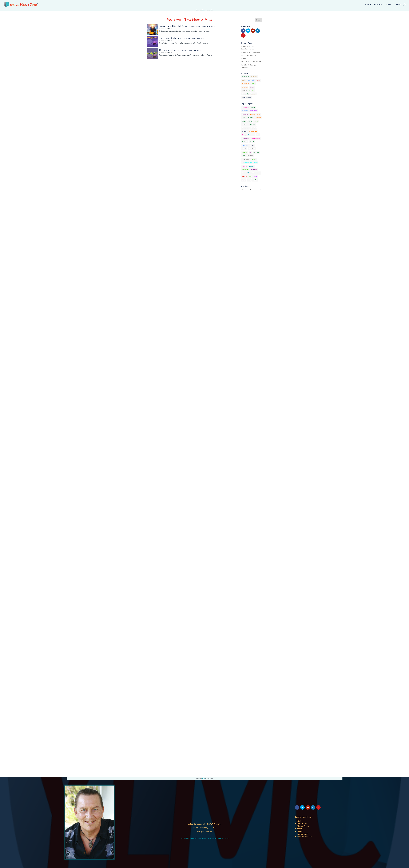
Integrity (244, 90)
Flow (259, 80)
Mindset (254, 159)
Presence (245, 166)
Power (256, 163)
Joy (250, 152)
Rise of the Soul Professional (251, 52)
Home (204, 10)
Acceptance (245, 77)
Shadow (254, 94)
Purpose (251, 90)
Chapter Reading (247, 121)
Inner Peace (252, 149)
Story (255, 176)
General (253, 84)
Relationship (246, 94)
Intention (245, 152)
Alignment (245, 111)
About (299, 829)
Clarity (244, 124)
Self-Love (245, 176)
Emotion (244, 131)
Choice (244, 80)
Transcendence (246, 97)
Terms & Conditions (304, 836)
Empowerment (253, 131)
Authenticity (254, 111)
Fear (258, 135)
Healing (252, 145)
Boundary (250, 118)
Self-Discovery (256, 173)
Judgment (256, 152)
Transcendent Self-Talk (170, 26)
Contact (300, 831)
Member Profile (303, 826)
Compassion (252, 80)
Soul (251, 176)
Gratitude (245, 87)
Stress (244, 180)
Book (244, 118)
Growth (252, 142)
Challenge (258, 118)
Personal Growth (247, 163)
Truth (249, 180)
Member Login (303, 823)
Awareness (254, 77)
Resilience (254, 169)
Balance (253, 114)
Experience (251, 135)
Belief (259, 114)
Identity (252, 87)
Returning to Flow (168, 50)
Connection (245, 128)
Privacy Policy (302, 834)
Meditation (250, 156)
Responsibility (246, 173)
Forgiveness (245, 84)
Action (253, 107)
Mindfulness (246, 159)
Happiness (245, 145)
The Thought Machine (170, 38)
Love (243, 156)
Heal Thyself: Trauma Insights (251, 62)
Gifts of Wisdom (256, 138)
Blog (299, 821)
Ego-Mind (254, 128)
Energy (244, 135)
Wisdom (255, 180)
